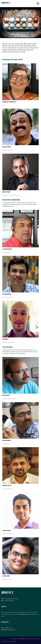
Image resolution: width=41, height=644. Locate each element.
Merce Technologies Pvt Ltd (22, 639)
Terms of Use (4, 641)
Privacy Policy (13, 641)
